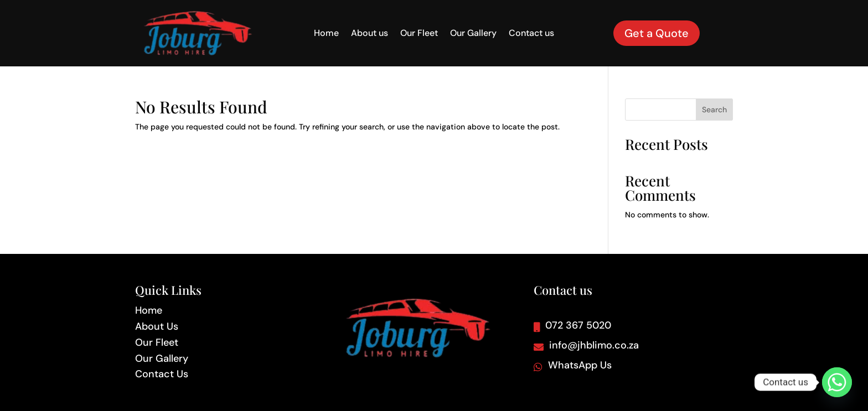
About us (370, 34)
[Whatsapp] (837, 382)
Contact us (531, 34)
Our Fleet (419, 34)
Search (714, 110)
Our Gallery (473, 34)
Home (326, 34)
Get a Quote (657, 33)
